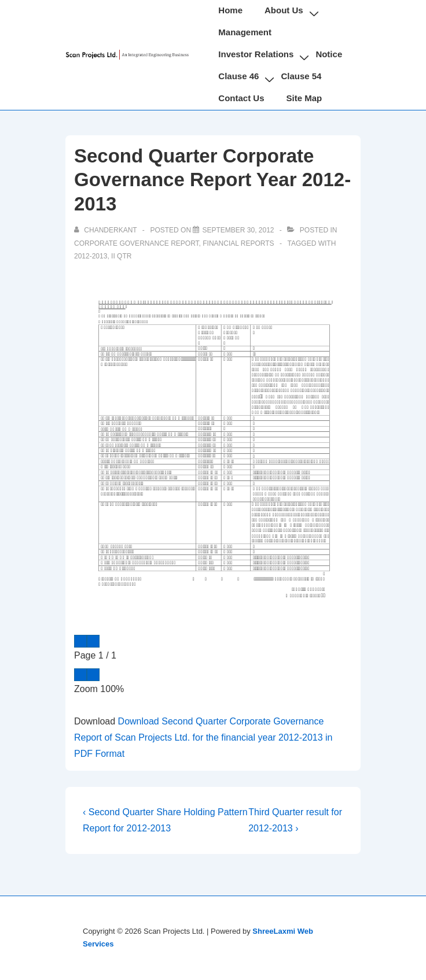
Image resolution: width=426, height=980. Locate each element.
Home (230, 10)
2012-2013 (91, 256)
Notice (329, 54)
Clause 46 (238, 76)
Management (245, 32)
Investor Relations (256, 54)
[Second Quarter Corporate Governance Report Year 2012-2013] (238, 230)
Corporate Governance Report (137, 243)
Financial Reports (238, 243)
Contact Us (241, 98)
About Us (284, 10)
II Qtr (121, 256)
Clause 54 (301, 76)
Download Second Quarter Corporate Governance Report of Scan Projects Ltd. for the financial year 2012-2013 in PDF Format (203, 737)
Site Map (304, 98)
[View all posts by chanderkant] (106, 230)
